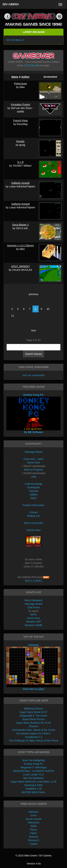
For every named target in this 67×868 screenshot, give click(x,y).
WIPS (34, 615)
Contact (33, 512)
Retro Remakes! (33, 600)
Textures (33, 837)
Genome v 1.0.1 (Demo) (20, 245)
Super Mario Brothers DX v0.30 (33, 723)
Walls (34, 826)
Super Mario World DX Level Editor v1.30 (34, 782)
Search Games (33, 354)
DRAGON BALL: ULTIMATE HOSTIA (33, 771)
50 (32, 65)
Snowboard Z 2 (33, 737)
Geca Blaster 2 (20, 225)
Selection (34, 812)
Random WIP (33, 622)
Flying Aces (21, 84)
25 (29, 65)
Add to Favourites (34, 523)
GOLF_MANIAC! (20, 266)
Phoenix (33, 726)
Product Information (33, 505)
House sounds (34, 819)
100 (37, 65)
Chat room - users (33, 459)
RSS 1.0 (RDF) (33, 581)
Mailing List (33, 516)
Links (33, 477)
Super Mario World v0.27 (33, 712)
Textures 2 (33, 840)
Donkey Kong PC (33, 764)
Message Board (33, 452)
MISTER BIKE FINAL (33, 792)
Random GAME (33, 625)
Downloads (33, 487)
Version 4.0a (34, 864)
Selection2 (33, 822)
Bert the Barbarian (34, 778)
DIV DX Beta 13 (15, 40)
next (33, 330)
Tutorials (33, 491)
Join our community (33, 375)
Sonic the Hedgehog (33, 760)
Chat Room (33, 607)
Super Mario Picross (33, 719)
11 (13, 316)
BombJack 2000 (33, 785)
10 (26, 65)
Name (15, 77)
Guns (33, 815)
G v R (21, 162)
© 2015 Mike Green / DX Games (34, 856)
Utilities (33, 495)
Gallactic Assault (20, 183)
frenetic (20, 141)
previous (33, 294)
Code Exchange (34, 484)
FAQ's (34, 498)
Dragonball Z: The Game (34, 716)
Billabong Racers (34, 709)
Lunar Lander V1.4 (34, 774)
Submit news (33, 530)
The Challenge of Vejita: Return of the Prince (33, 741)
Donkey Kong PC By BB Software (34, 413)
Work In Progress (34, 470)
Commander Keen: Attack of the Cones (33, 730)
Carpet (33, 844)
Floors (33, 830)
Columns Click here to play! (34, 667)
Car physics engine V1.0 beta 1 (33, 733)
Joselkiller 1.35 (33, 789)
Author (25, 77)
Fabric (33, 833)
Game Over (33, 463)
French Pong (20, 121)
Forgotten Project (20, 105)
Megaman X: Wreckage (33, 767)
